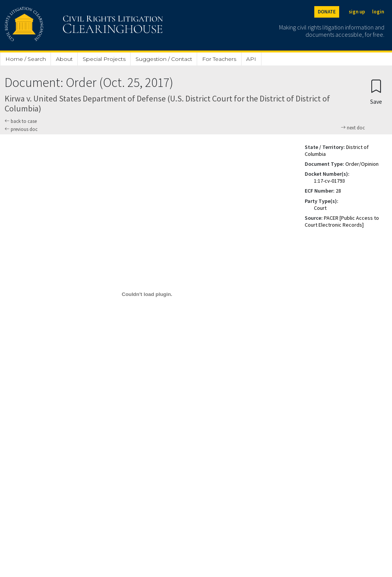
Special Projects (104, 59)
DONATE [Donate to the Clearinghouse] (327, 12)
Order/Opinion (362, 164)
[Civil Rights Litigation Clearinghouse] (62, 25)
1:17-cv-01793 (329, 181)
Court (320, 208)
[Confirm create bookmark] (376, 92)
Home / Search (26, 59)
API (251, 59)
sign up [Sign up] (357, 12)
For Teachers (219, 59)
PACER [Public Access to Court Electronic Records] (342, 221)
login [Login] (378, 12)
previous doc (21, 129)
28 (338, 191)
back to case (21, 121)
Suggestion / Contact (164, 59)
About (64, 59)
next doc (353, 128)
